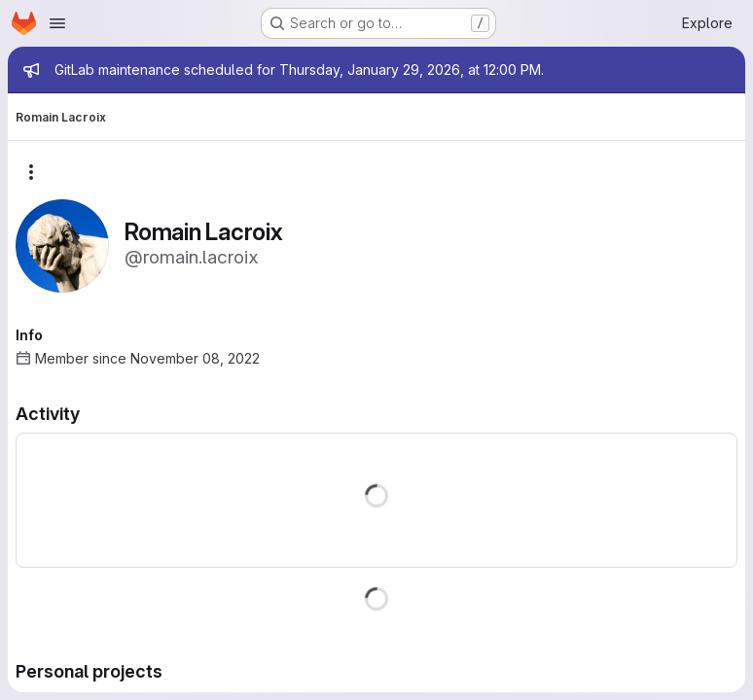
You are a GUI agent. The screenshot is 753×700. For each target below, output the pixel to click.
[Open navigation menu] (57, 23)
